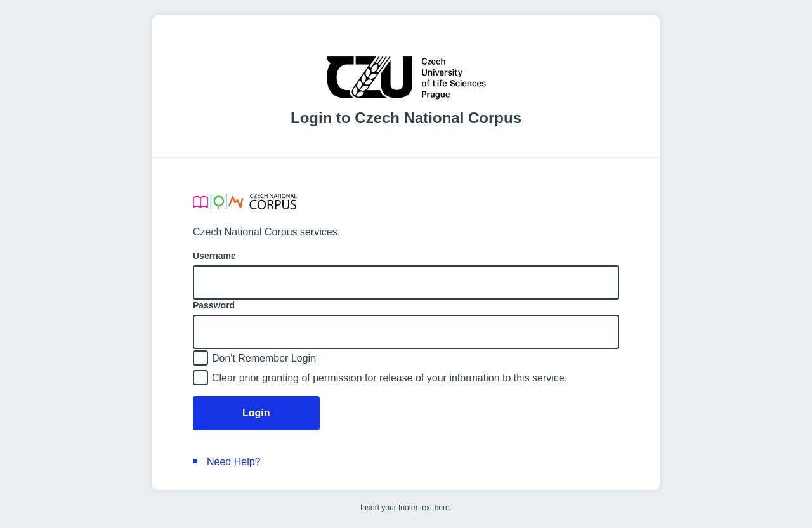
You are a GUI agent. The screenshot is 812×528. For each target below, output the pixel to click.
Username (214, 256)
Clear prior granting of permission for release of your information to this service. (390, 378)
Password (214, 305)
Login (256, 413)
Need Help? (234, 462)
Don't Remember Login (264, 358)
